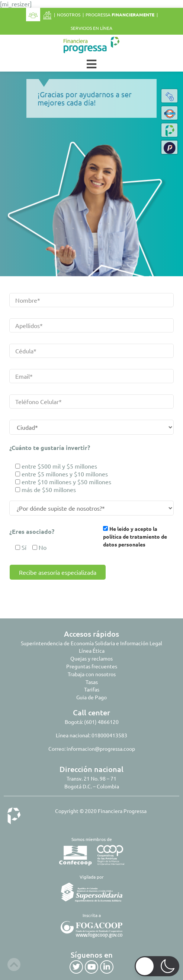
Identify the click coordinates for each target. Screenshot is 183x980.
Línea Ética (92, 650)
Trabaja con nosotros (92, 674)
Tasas (92, 682)
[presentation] (66, 594)
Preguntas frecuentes (92, 666)
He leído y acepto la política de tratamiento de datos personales (135, 536)
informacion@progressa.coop (101, 749)
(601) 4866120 (101, 722)
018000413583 (109, 735)
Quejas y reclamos (91, 658)
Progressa (120, 15)
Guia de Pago (91, 697)
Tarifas (92, 689)
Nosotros (69, 15)
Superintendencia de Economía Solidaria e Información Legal (91, 643)
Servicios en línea (91, 28)
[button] (170, 147)
